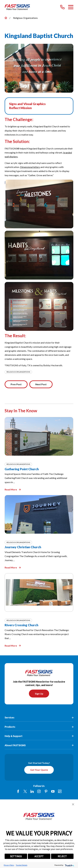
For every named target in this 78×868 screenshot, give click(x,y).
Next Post (41, 384)
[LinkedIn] (32, 792)
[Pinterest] (46, 792)
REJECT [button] (62, 856)
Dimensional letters (30, 167)
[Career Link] (60, 792)
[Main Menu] (71, 7)
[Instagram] (39, 792)
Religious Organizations (18, 372)
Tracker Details (21, 865)
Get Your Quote (39, 770)
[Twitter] (25, 792)
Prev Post (16, 384)
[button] (73, 804)
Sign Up (39, 694)
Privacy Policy (9, 865)
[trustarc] (69, 865)
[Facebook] (18, 792)
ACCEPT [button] (39, 856)
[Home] (17, 7)
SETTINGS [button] (16, 856)
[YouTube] (53, 792)
